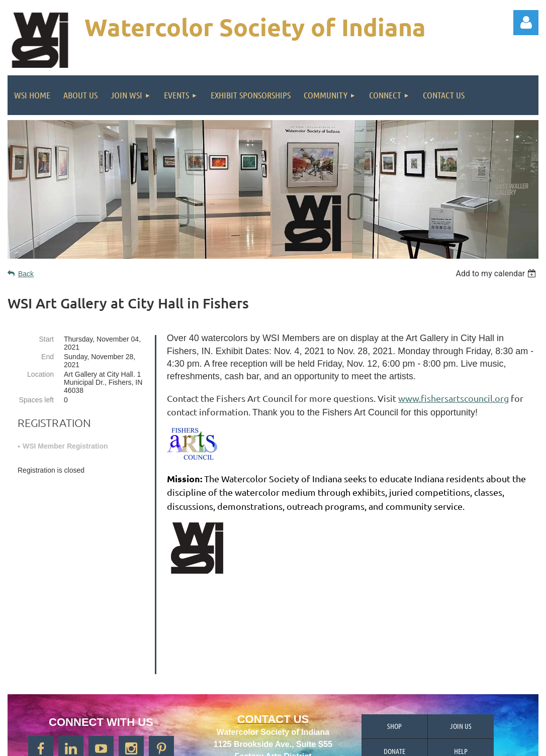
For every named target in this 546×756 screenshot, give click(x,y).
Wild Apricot (424, 743)
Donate (394, 666)
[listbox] (497, 274)
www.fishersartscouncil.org (453, 398)
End (48, 357)
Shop (394, 641)
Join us (461, 641)
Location (40, 374)
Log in (526, 23)
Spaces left (36, 400)
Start (46, 339)
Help (461, 666)
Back (26, 274)
